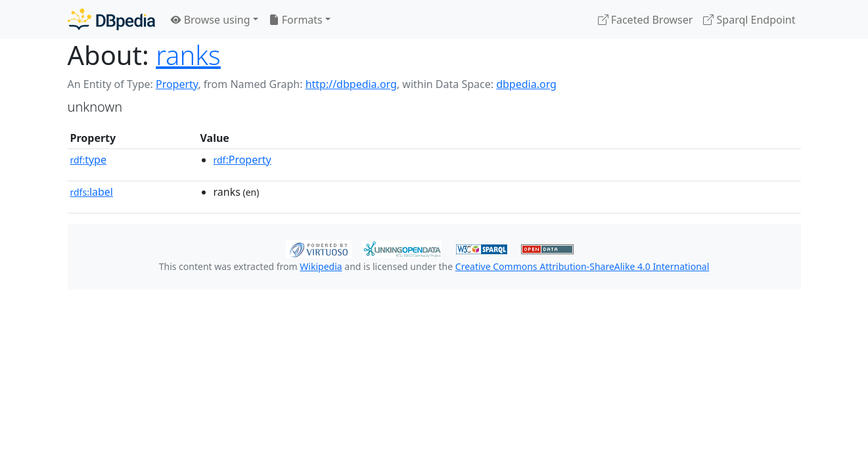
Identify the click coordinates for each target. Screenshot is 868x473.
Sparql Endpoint (749, 20)
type (89, 160)
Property (177, 84)
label (92, 192)
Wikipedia (321, 266)
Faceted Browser (646, 20)
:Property (242, 160)
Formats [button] (296, 20)
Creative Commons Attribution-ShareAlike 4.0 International (582, 266)
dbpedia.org (526, 84)
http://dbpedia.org (351, 84)
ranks (188, 55)
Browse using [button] (211, 20)
